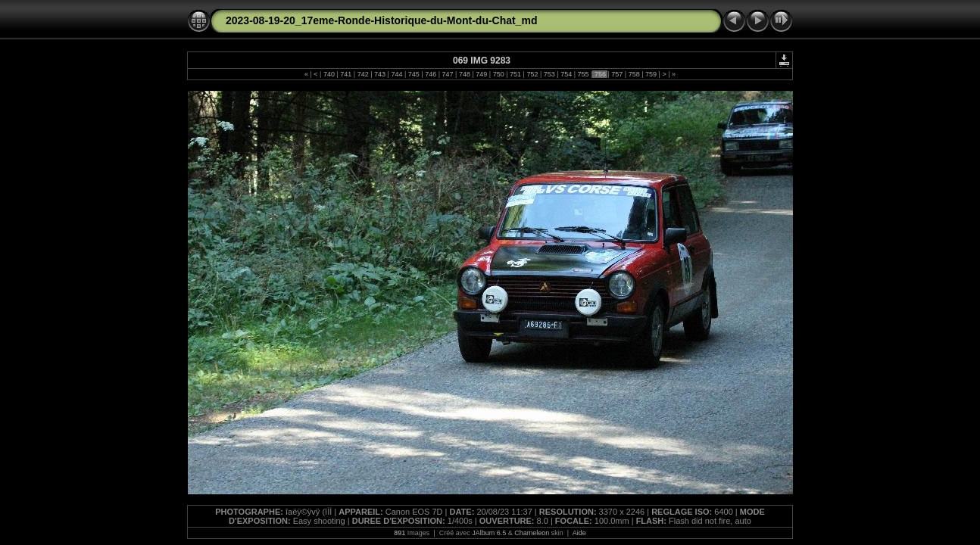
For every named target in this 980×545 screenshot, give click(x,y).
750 (498, 74)
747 (448, 74)
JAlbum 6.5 (489, 533)
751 (516, 74)
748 (464, 74)
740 (329, 74)
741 (346, 74)
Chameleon (532, 533)
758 (634, 74)
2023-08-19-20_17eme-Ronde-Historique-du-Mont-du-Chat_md (382, 20)
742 (363, 74)
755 (583, 74)
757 (617, 74)
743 (380, 74)
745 (414, 74)
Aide (579, 533)
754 (566, 74)
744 (397, 74)
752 (532, 74)
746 (431, 74)
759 (651, 74)
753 (549, 74)
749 (482, 74)
